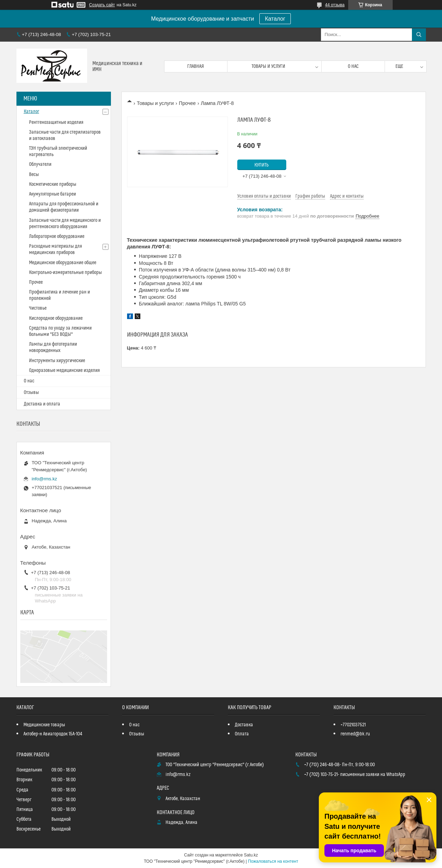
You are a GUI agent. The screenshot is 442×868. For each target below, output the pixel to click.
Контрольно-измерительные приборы (65, 273)
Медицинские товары (44, 725)
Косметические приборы (53, 184)
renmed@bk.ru (355, 734)
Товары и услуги (268, 66)
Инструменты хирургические (57, 361)
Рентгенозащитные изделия (56, 122)
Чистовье (38, 308)
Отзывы (31, 393)
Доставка (244, 725)
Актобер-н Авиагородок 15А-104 (53, 734)
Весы (34, 175)
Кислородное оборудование (56, 318)
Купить (262, 165)
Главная (196, 66)
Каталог (275, 19)
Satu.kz (251, 855)
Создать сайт (102, 5)
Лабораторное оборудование (57, 237)
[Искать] (419, 35)
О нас (353, 66)
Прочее (187, 103)
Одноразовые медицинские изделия (64, 371)
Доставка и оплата (42, 404)
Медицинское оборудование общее (63, 263)
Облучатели (40, 164)
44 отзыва (335, 5)
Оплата (242, 734)
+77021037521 (353, 725)
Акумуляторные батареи (52, 194)
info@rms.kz (44, 479)
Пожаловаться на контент (273, 861)
